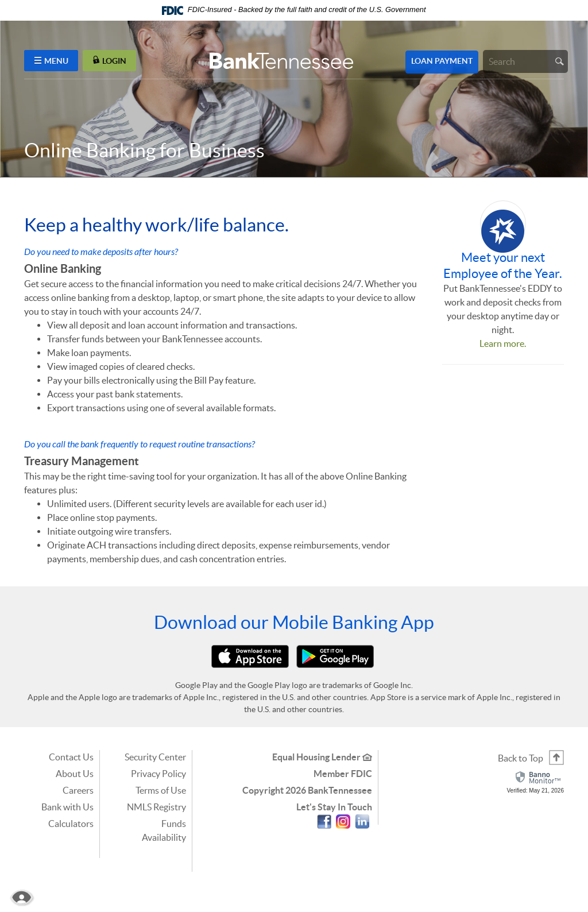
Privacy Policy (158, 774)
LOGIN (110, 61)
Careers (78, 790)
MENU (51, 61)
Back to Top (521, 758)
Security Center (155, 757)
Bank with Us (67, 807)
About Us (75, 774)
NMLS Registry (156, 807)
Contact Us (71, 757)
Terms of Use (161, 790)
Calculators (71, 824)
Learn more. (503, 343)
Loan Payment (442, 61)
